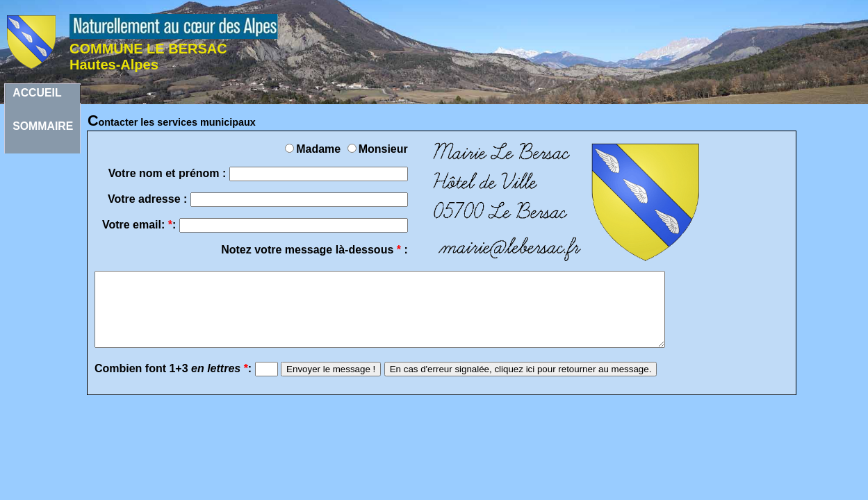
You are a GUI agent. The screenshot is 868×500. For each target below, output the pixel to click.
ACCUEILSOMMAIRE (43, 95)
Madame (314, 149)
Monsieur (378, 149)
